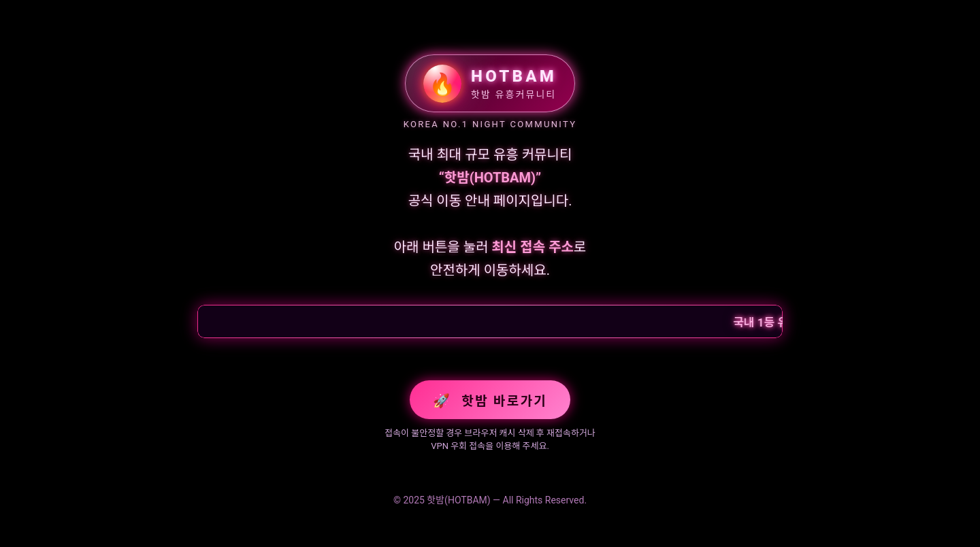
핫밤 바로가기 (490, 401)
